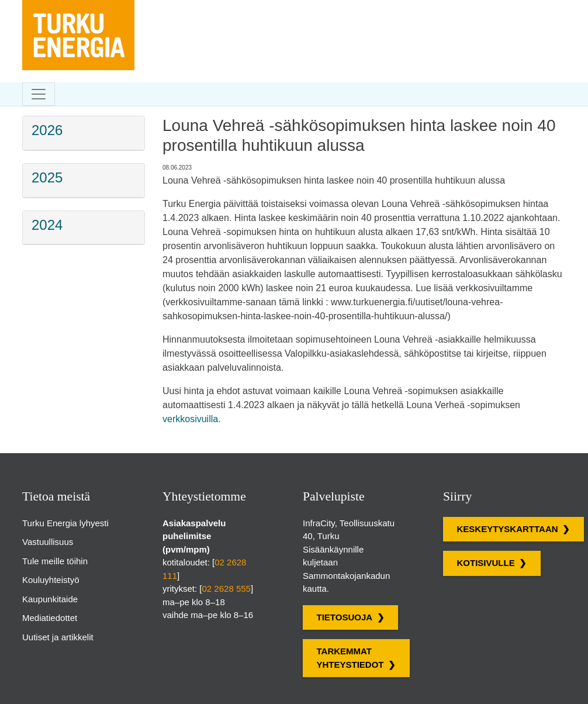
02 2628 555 (226, 589)
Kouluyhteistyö (51, 580)
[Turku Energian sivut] (78, 9)
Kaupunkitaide (50, 599)
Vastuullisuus (48, 542)
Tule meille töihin (55, 561)
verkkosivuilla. (192, 419)
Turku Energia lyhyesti (65, 523)
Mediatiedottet (50, 618)
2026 (47, 130)
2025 (47, 177)
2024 (47, 225)
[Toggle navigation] (39, 94)
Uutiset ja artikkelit (58, 637)
